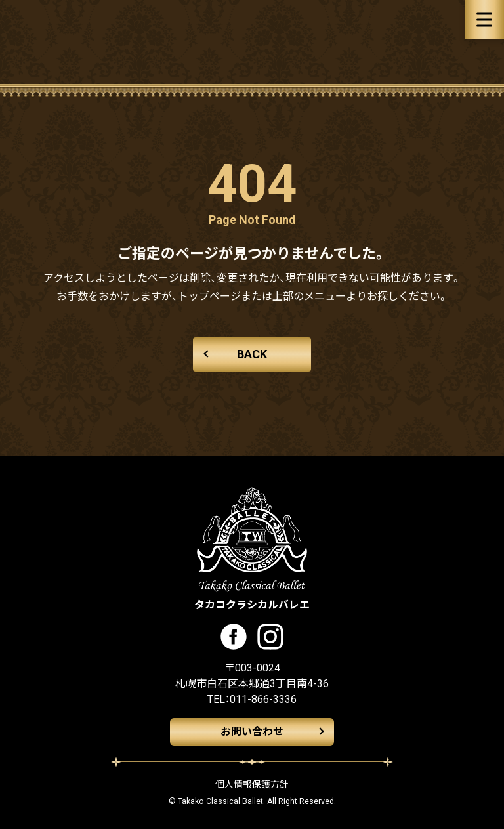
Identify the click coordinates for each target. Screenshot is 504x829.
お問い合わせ (252, 732)
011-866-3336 (263, 699)
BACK (252, 354)
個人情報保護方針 (252, 784)
